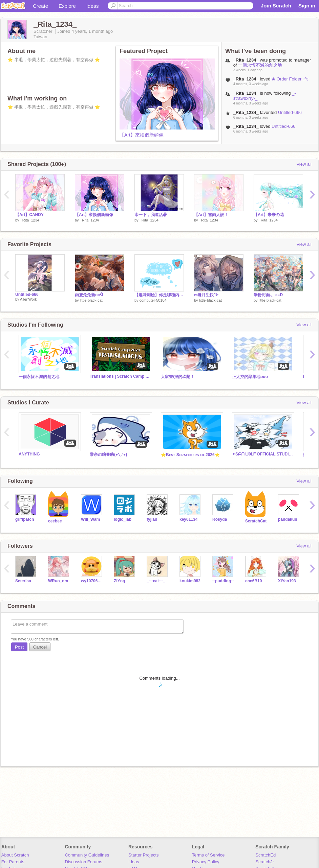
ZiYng (119, 581)
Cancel (40, 647)
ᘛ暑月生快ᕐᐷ (206, 295)
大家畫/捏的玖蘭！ (178, 377)
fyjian (152, 519)
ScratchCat (256, 521)
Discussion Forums (83, 862)
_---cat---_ (156, 581)
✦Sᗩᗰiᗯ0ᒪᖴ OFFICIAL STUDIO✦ (262, 454)
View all (304, 164)
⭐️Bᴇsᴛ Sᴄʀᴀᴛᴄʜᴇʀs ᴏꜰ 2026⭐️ (190, 455)
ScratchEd (265, 855)
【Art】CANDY (29, 215)
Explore (67, 6)
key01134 (188, 519)
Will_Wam (90, 519)
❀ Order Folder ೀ (290, 79)
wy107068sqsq (92, 581)
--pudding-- (223, 581)
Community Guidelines (87, 855)
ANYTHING (29, 454)
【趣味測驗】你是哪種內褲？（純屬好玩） (159, 295)
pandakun (288, 519)
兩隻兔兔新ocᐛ (89, 295)
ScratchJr (265, 862)
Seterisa (23, 581)
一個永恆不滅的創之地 (260, 65)
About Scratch (15, 855)
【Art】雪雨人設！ (211, 215)
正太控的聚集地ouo (250, 377)
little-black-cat (91, 300)
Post (19, 647)
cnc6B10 (253, 581)
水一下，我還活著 (151, 215)
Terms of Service (208, 855)
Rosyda (220, 519)
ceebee (55, 521)
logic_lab (123, 519)
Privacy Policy (206, 862)
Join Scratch (276, 6)
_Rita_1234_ (31, 220)
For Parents (13, 862)
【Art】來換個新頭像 (142, 135)
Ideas (93, 6)
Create (40, 6)
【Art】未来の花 (269, 215)
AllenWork (28, 299)
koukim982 (190, 581)
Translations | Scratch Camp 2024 (120, 376)
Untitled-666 (290, 112)
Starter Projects (144, 855)
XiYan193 (287, 581)
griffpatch (25, 519)
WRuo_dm (58, 581)
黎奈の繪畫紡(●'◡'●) (108, 454)
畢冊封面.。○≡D (268, 295)
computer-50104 (153, 300)
